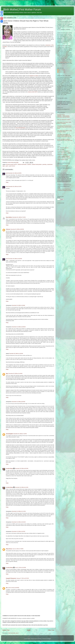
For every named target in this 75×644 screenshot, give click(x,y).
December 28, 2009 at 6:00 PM (15, 173)
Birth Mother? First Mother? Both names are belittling (64, 123)
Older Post (51, 630)
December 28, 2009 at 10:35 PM (15, 259)
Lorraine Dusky (9, 468)
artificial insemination (22, 164)
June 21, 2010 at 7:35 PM (18, 549)
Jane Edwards (62, 70)
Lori (7, 173)
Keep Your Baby (61, 149)
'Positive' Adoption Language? (64, 156)
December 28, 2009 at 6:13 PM (15, 186)
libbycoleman (9, 549)
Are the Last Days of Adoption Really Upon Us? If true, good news (65, 140)
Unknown (8, 229)
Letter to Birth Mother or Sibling (64, 153)
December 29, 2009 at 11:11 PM (19, 511)
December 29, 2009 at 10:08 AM (19, 327)
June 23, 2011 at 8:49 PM (14, 588)
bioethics (29, 164)
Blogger (49, 639)
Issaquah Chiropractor (11, 578)
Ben (7, 588)
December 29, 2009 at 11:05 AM (16, 354)
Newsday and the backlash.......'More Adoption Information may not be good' (63, 116)
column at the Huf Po (33, 92)
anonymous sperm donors (12, 164)
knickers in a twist (34, 76)
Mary (7, 374)
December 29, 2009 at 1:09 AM (18, 305)
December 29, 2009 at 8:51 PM (22, 468)
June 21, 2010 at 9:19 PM (20, 568)
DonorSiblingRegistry (21, 128)
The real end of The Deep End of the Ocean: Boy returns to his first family (64, 127)
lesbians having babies (37, 164)
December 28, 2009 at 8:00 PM (17, 229)
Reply (7, 182)
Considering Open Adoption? (63, 151)
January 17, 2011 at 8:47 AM (23, 578)
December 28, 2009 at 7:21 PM (19, 217)
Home (29, 630)
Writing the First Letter (62, 155)
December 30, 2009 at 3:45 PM (18, 531)
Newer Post (6, 630)
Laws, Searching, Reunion (63, 148)
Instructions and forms (62, 166)
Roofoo (40, 639)
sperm (7, 166)
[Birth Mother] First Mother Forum (22, 10)
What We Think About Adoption (64, 158)
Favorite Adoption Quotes (63, 160)
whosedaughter (9, 434)
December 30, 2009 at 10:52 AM (19, 522)
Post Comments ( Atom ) (14, 633)
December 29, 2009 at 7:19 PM (20, 434)
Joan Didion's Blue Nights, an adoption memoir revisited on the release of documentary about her (64, 136)
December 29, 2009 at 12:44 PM (15, 374)
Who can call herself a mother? (64, 120)
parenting (45, 164)
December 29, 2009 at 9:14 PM (22, 487)
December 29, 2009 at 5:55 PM (18, 402)
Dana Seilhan (9, 217)
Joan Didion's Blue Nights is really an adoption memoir (64, 131)
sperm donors (12, 166)
